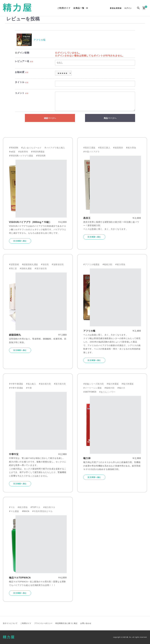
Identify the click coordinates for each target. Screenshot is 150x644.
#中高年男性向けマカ (42, 511)
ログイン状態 (22, 53)
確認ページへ (50, 118)
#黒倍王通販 (89, 148)
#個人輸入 (31, 384)
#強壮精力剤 (45, 384)
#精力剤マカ (49, 507)
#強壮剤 (45, 264)
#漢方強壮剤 (41, 268)
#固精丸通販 (26, 268)
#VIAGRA (14, 148)
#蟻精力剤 (107, 264)
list (87, 8)
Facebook (138, 623)
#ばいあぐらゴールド (31, 148)
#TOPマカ (35, 507)
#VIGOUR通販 (38, 152)
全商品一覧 (79, 8)
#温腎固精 (14, 264)
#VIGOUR (41, 156)
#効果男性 (23, 152)
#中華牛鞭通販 (16, 384)
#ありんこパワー (107, 392)
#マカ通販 (14, 511)
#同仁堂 (13, 268)
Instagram (145, 623)
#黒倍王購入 (104, 148)
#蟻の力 (121, 388)
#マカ (12, 507)
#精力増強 (131, 148)
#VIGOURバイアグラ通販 (21, 156)
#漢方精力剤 (60, 384)
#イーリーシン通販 (92, 388)
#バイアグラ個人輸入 (55, 148)
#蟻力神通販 (113, 384)
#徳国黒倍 (118, 148)
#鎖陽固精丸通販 (30, 264)
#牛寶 (29, 388)
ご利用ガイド (64, 8)
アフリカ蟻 (40, 40)
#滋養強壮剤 (58, 264)
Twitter (131, 623)
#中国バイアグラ (91, 152)
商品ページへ (110, 118)
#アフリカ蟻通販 (91, 264)
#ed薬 (12, 152)
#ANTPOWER (90, 392)
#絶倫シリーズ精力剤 (94, 384)
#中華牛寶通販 (16, 388)
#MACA (26, 511)
